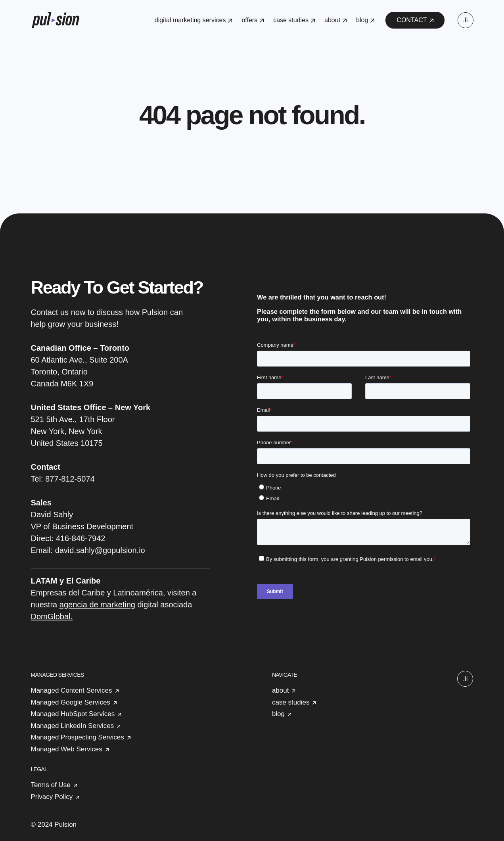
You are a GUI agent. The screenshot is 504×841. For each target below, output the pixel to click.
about (335, 20)
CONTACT (415, 20)
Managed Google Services (71, 702)
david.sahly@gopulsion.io (100, 550)
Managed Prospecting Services (78, 737)
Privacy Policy (52, 797)
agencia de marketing (97, 605)
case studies (294, 20)
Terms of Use (51, 785)
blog (365, 20)
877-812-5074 (70, 479)
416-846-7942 (81, 538)
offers (253, 20)
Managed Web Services (67, 749)
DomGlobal (51, 616)
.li (465, 20)
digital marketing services (194, 20)
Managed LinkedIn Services (73, 726)
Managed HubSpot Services (73, 714)
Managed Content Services (72, 690)
